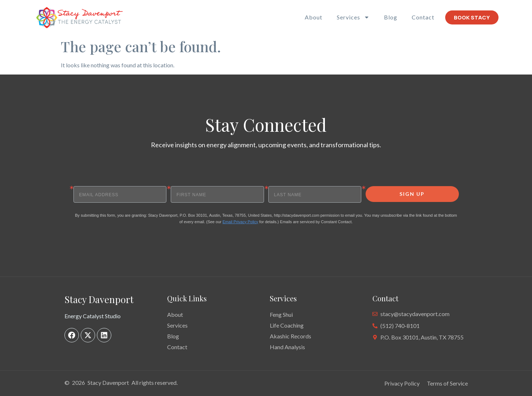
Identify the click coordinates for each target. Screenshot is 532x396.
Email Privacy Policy (240, 222)
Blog (391, 17)
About (314, 17)
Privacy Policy (402, 383)
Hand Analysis (287, 347)
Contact (423, 17)
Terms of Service (447, 383)
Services (353, 17)
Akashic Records (290, 336)
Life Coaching (287, 325)
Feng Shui (281, 314)
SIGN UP (412, 194)
